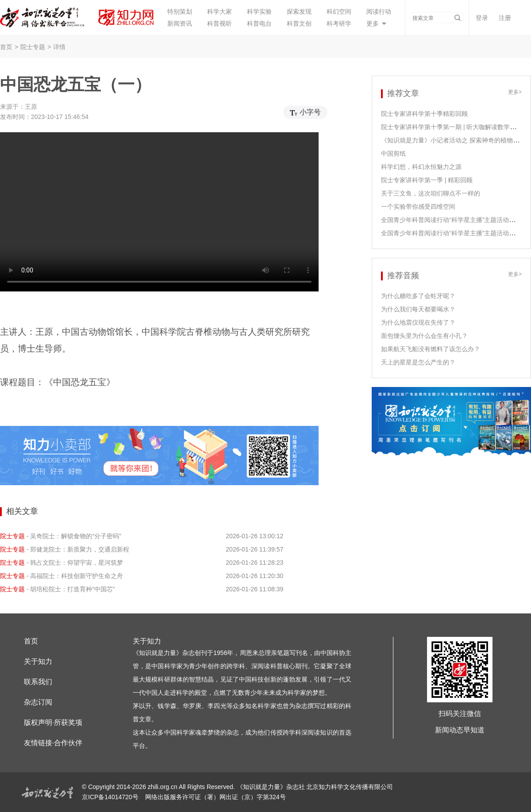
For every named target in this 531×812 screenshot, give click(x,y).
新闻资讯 (180, 23)
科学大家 (219, 11)
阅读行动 (379, 11)
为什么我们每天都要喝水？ (418, 309)
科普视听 (219, 23)
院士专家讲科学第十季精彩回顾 (424, 114)
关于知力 (38, 661)
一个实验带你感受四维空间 (418, 207)
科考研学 (339, 23)
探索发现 (299, 11)
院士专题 (33, 47)
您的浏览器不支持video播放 (159, 212)
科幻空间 (339, 11)
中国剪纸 (393, 153)
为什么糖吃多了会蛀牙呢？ (418, 296)
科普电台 (259, 23)
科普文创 (299, 23)
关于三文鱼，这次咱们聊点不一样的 (431, 193)
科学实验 (259, 11)
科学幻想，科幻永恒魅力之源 (421, 167)
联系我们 (38, 682)
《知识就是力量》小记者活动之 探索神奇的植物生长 (453, 140)
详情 (59, 47)
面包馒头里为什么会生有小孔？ (424, 336)
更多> (515, 92)
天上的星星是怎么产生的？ (418, 362)
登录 (482, 18)
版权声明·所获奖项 (53, 722)
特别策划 (180, 11)
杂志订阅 (38, 702)
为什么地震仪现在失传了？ (418, 322)
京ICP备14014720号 (111, 797)
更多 (373, 23)
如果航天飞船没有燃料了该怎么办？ (431, 349)
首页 (6, 47)
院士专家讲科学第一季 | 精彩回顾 (427, 180)
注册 (505, 18)
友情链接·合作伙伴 (53, 743)
